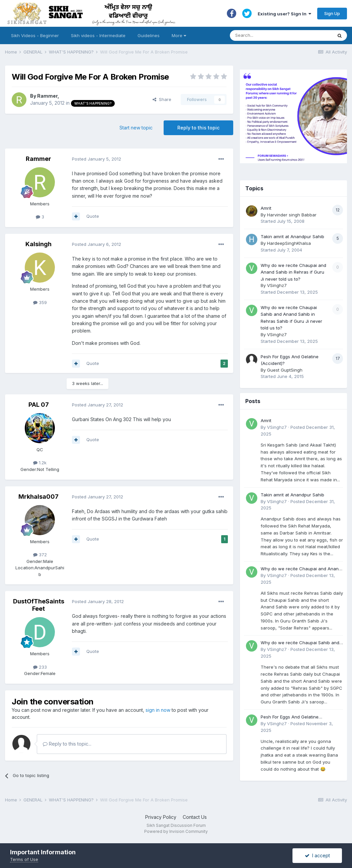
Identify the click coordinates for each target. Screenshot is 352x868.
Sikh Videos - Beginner (35, 35)
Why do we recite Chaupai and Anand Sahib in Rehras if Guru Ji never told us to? (293, 272)
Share (162, 99)
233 (40, 667)
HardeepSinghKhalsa (289, 243)
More (179, 35)
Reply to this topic (198, 128)
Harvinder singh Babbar (292, 215)
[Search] (275, 35)
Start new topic (136, 128)
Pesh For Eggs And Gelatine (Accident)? (290, 717)
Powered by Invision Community (176, 831)
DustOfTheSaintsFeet (39, 605)
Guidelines (149, 35)
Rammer (47, 96)
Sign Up (332, 13)
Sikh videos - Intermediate (98, 35)
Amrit (266, 208)
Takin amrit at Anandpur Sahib (292, 236)
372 (40, 555)
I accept (317, 855)
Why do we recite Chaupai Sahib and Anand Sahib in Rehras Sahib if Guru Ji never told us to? (301, 643)
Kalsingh (38, 244)
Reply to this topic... (67, 744)
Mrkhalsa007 (38, 497)
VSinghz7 (277, 285)
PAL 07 (39, 405)
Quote (93, 216)
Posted (97, 159)
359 (40, 302)
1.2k (40, 463)
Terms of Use (24, 859)
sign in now (158, 710)
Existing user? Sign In (284, 14)
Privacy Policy (161, 817)
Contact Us (195, 817)
